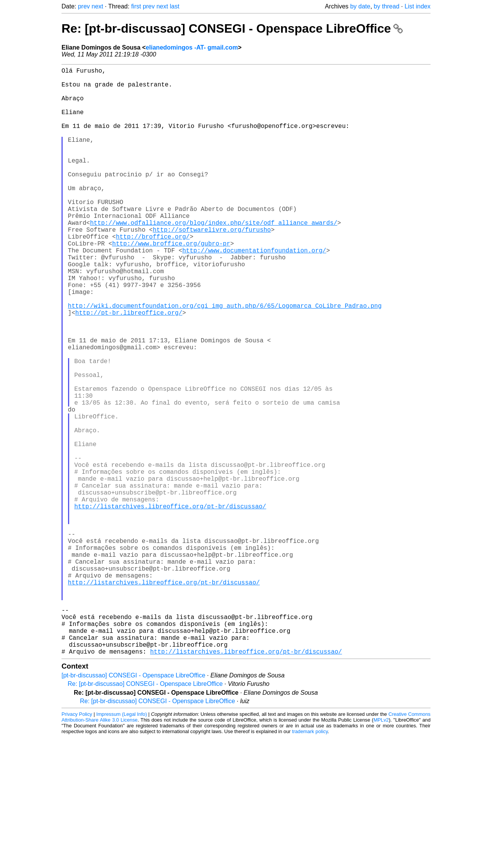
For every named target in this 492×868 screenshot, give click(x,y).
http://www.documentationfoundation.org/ (254, 292)
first (136, 6)
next (97, 6)
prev (84, 6)
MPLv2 (381, 851)
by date (360, 6)
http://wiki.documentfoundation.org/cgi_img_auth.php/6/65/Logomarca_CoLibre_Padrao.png (225, 359)
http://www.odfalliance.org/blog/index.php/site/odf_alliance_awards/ (214, 258)
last (175, 6)
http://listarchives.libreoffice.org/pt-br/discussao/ (170, 604)
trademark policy (310, 862)
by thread (386, 6)
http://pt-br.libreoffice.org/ (129, 368)
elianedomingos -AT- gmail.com (192, 47)
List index (417, 6)
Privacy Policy (77, 845)
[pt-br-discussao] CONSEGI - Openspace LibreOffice (133, 806)
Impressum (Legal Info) (121, 845)
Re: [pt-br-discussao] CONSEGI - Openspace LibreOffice (232, 28)
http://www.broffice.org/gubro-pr (171, 283)
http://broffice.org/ (153, 275)
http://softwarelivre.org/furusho (212, 266)
